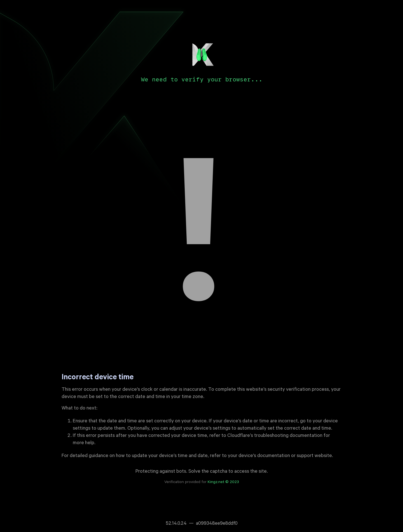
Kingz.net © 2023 (223, 482)
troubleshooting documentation (288, 436)
